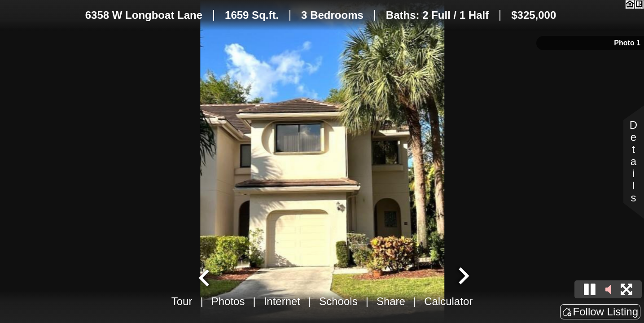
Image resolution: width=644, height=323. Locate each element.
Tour (182, 301)
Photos (228, 301)
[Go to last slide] (205, 277)
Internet (282, 301)
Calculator (448, 301)
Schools (338, 301)
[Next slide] (463, 277)
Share (391, 301)
